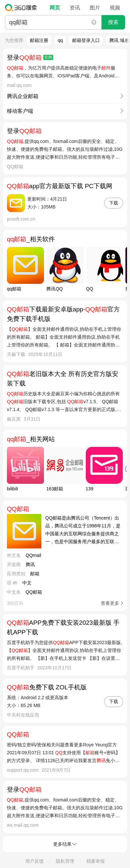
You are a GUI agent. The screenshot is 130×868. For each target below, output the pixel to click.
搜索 (113, 22)
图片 (95, 8)
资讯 (75, 8)
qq (60, 40)
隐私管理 (65, 861)
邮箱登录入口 (86, 40)
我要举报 (96, 861)
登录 (30, 58)
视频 (115, 8)
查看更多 (110, 603)
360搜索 (22, 8)
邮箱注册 (39, 40)
